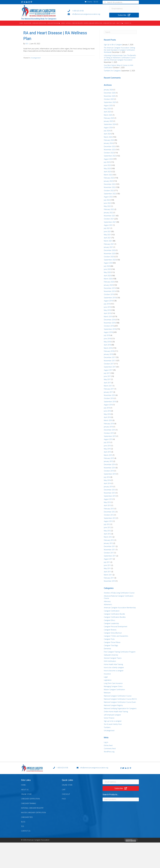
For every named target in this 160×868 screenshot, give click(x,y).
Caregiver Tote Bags (111, 645)
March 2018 (108, 348)
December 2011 (110, 546)
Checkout (66, 794)
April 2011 (107, 572)
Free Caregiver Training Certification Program (120, 652)
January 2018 (108, 354)
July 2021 (107, 228)
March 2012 (108, 537)
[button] (22, 2)
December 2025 (110, 93)
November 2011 (110, 550)
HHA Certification (110, 661)
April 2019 (107, 313)
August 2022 (108, 197)
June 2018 (107, 339)
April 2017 (107, 383)
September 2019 (110, 298)
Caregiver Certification (112, 611)
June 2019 (107, 307)
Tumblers (107, 727)
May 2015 (107, 449)
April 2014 (107, 483)
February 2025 (109, 118)
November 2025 (110, 96)
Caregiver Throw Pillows (112, 642)
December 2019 (110, 288)
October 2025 (109, 99)
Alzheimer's (108, 604)
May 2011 (107, 568)
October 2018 (109, 326)
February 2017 (109, 389)
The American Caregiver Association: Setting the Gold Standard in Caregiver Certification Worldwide (119, 50)
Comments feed (110, 749)
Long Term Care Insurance (113, 683)
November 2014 (110, 468)
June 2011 (107, 565)
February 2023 (109, 178)
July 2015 (107, 442)
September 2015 (110, 436)
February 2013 (109, 509)
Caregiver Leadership (111, 623)
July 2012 (107, 524)
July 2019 (107, 304)
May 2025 (107, 109)
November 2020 (110, 254)
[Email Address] (124, 9)
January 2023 (108, 181)
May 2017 (107, 379)
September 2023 (110, 156)
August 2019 (108, 301)
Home (23, 785)
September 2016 (110, 402)
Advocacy (107, 601)
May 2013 (107, 502)
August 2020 (108, 263)
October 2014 (109, 471)
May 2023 (107, 168)
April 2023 (107, 172)
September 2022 (110, 194)
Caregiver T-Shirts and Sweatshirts (116, 636)
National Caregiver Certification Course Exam (120, 702)
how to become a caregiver (114, 671)
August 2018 (108, 332)
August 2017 (108, 370)
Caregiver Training (28, 803)
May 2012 (107, 531)
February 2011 (109, 578)
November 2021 (110, 216)
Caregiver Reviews (110, 630)
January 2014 (108, 487)
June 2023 (107, 165)
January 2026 (108, 90)
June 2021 (107, 231)
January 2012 (108, 543)
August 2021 (108, 225)
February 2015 (109, 458)
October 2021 (109, 219)
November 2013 (110, 493)
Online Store (26, 794)
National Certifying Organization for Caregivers (120, 708)
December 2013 (110, 490)
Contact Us (26, 831)
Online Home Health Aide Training (116, 712)
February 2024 (109, 140)
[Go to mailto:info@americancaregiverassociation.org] (86, 14)
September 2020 (110, 260)
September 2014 (110, 474)
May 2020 (107, 272)
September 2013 (110, 496)
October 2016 (109, 398)
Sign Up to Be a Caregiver (113, 45)
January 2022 (108, 213)
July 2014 (107, 477)
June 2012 (107, 527)
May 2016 (107, 414)
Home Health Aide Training (113, 664)
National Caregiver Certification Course (118, 696)
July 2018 (107, 335)
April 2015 (107, 452)
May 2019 (107, 310)
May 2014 (107, 480)
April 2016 (107, 417)
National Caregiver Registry (113, 705)
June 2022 (107, 203)
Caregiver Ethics (109, 620)
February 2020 (109, 282)
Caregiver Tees (27, 817)
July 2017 (107, 373)
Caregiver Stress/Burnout (113, 633)
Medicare (107, 693)
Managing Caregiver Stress (113, 686)
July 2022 (107, 200)
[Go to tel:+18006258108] (86, 11)
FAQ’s (64, 799)
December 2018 (110, 320)
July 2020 (107, 266)
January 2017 (108, 392)
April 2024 (107, 134)
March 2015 (108, 455)
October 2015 (109, 433)
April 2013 (107, 505)
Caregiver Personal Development (116, 627)
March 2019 (108, 317)
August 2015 (108, 439)
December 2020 (110, 250)
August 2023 (108, 159)
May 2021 (107, 235)
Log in (106, 742)
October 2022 (109, 191)
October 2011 (109, 553)
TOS (23, 826)
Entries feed (108, 745)
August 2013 (108, 499)
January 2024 (108, 143)
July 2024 (107, 131)
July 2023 (107, 162)
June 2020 (107, 269)
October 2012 (109, 515)
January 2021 (108, 247)
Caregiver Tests (109, 639)
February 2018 (109, 351)
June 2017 (107, 376)
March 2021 (108, 241)
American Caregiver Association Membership (120, 608)
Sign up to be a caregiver (113, 721)
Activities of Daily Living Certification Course (119, 593)
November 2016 (110, 395)
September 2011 (110, 556)
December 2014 (110, 464)
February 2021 (109, 244)
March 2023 (108, 175)
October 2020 (109, 257)
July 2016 (107, 408)
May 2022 (107, 206)
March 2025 (108, 115)
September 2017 (110, 367)
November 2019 (110, 291)
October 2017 (109, 364)
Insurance (107, 674)
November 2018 (110, 323)
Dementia (107, 649)
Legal (106, 677)
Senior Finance (109, 718)
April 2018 (107, 345)
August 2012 (108, 521)
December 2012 (110, 512)
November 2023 (110, 150)
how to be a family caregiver (114, 667)
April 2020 (107, 276)
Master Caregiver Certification (114, 690)
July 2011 (107, 562)
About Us (25, 790)
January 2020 (108, 285)
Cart (64, 790)
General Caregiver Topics (113, 658)
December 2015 (110, 430)
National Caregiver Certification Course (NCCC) (120, 699)
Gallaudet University (111, 655)
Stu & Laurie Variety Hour (113, 724)
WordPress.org (109, 752)
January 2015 (108, 461)
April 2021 (107, 238)
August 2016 (108, 405)
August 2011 (108, 559)
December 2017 (110, 357)
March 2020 (108, 279)
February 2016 (109, 424)
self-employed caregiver (112, 715)
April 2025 (107, 112)
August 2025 (108, 105)
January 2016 (108, 427)
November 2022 (110, 187)
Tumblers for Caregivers (112, 71)
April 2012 (107, 534)
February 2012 (109, 540)
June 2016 (107, 411)
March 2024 (108, 137)
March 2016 (108, 420)
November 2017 (110, 361)
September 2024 (110, 124)
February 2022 (109, 209)
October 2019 (109, 294)
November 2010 (110, 581)
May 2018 (107, 342)
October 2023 (109, 153)
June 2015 (107, 446)
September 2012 (110, 518)
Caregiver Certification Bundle (114, 614)
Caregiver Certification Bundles (115, 617)
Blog (23, 822)
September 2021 (110, 222)
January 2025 (108, 121)
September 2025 (110, 102)
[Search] (120, 32)
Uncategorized (35, 58)
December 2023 (110, 146)
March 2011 (108, 575)
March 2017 (108, 386)
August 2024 (108, 128)
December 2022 (110, 184)
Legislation (108, 680)
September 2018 (110, 329)
